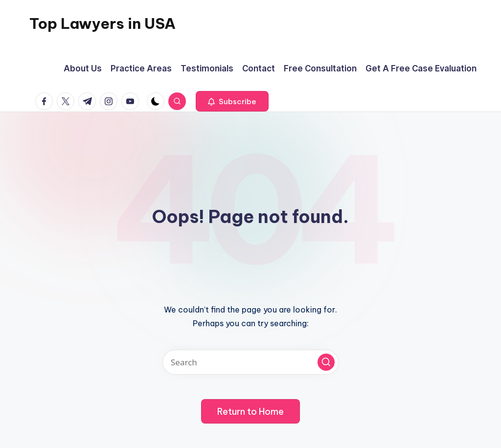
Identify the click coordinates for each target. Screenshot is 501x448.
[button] (232, 101)
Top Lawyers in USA (102, 23)
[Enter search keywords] (250, 362)
